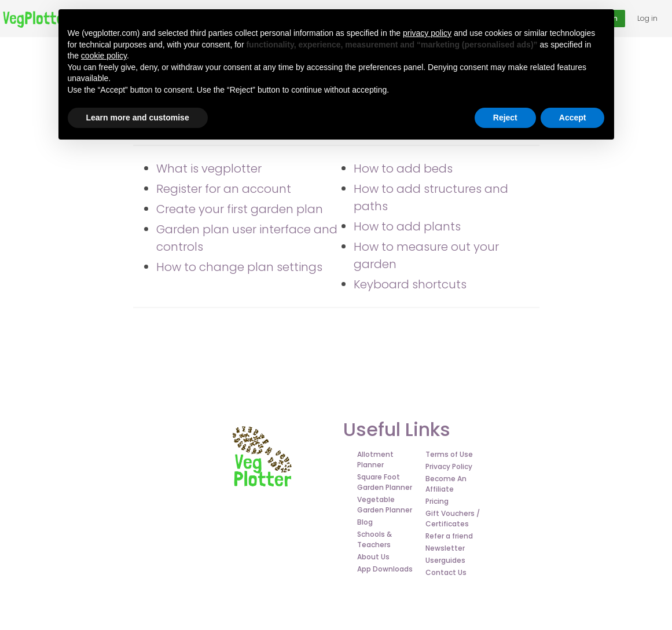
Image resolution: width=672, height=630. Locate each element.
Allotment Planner (375, 459)
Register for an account (224, 189)
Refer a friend (449, 536)
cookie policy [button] (104, 56)
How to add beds (403, 169)
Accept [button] (573, 118)
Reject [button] (505, 118)
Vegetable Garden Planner (385, 505)
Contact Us (446, 572)
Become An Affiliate (446, 484)
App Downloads (385, 569)
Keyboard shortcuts (410, 284)
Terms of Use (449, 454)
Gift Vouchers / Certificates (453, 519)
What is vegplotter (209, 169)
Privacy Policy (449, 466)
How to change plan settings (239, 267)
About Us (373, 557)
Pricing (437, 501)
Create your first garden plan (240, 209)
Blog (365, 522)
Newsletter (445, 548)
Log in (647, 18)
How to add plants (407, 226)
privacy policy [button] (427, 33)
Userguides (445, 560)
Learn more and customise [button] (138, 118)
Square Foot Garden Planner (385, 482)
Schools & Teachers (374, 539)
